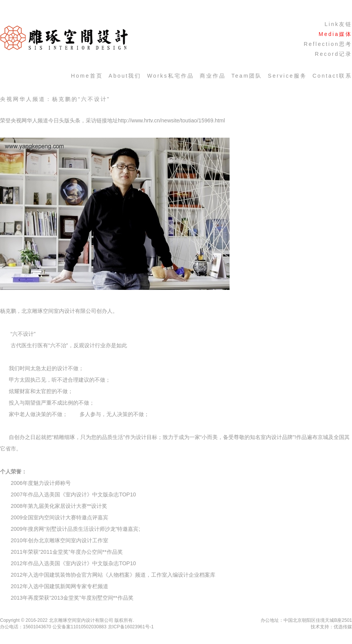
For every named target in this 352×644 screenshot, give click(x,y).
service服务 (287, 76)
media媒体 (335, 34)
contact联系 (332, 76)
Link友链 (338, 24)
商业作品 (213, 76)
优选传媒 (343, 627)
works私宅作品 (170, 76)
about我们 (125, 76)
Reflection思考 (328, 44)
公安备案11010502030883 (79, 627)
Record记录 (333, 54)
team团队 (247, 76)
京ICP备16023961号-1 (131, 627)
